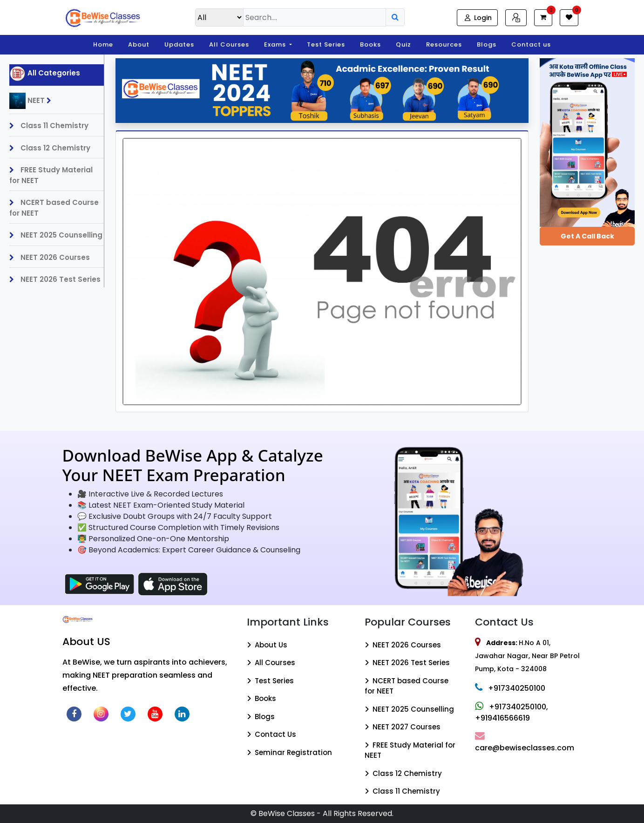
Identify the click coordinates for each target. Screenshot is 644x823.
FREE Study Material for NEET (51, 175)
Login (477, 18)
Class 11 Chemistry (49, 126)
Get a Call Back (587, 236)
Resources (444, 44)
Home (103, 44)
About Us (267, 645)
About (139, 44)
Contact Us (271, 734)
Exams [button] (276, 44)
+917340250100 (510, 688)
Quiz (403, 44)
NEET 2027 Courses (403, 727)
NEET (33, 101)
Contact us (531, 44)
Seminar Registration (289, 752)
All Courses (229, 44)
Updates (179, 44)
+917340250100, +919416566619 (512, 712)
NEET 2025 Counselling (56, 235)
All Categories (45, 74)
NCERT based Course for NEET (54, 208)
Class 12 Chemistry (50, 148)
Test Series (326, 44)
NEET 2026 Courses (50, 257)
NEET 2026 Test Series (55, 279)
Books (370, 44)
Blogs (487, 44)
